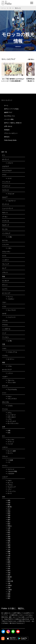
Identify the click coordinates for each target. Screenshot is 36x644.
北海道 (9, 585)
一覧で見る (30, 59)
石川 (8, 564)
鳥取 (8, 505)
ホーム (4, 8)
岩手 (8, 534)
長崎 (8, 594)
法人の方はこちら (10, 116)
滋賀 (8, 537)
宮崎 (8, 515)
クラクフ (9, 163)
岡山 (8, 560)
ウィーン (9, 297)
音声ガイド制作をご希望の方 (13, 123)
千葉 (8, 554)
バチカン (9, 485)
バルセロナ (10, 474)
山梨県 (9, 590)
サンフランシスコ (12, 423)
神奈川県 (9, 581)
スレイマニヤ (11, 310)
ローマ (9, 493)
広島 (8, 566)
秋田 (8, 513)
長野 (8, 575)
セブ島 (9, 341)
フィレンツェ (11, 491)
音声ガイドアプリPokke (11, 109)
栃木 (8, 558)
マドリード (10, 469)
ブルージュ (10, 380)
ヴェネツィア (11, 487)
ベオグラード (11, 201)
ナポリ (9, 481)
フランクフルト (11, 399)
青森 (8, 541)
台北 (8, 433)
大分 (8, 549)
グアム (9, 413)
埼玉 (8, 530)
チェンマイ (10, 440)
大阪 (8, 583)
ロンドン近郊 (11, 451)
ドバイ (9, 178)
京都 (8, 588)
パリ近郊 (9, 460)
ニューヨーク (11, 415)
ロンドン (9, 453)
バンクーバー (11, 317)
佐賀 (8, 503)
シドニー (9, 373)
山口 (8, 509)
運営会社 (7, 137)
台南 (8, 430)
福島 (8, 517)
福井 (8, 520)
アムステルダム (11, 389)
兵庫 (8, 556)
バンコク (9, 444)
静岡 (8, 562)
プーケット (10, 442)
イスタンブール (11, 352)
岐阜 (8, 532)
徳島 (8, 500)
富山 (8, 522)
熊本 (8, 524)
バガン (9, 248)
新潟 (8, 571)
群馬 (8, 579)
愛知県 (9, 577)
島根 (8, 596)
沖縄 (8, 547)
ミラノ (9, 489)
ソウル (9, 366)
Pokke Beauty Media (10, 140)
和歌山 (9, 526)
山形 (8, 528)
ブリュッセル (11, 382)
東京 (8, 598)
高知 (8, 511)
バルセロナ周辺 (11, 471)
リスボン (9, 406)
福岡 (8, 545)
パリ (8, 462)
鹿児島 (9, 507)
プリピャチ (10, 194)
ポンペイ (9, 483)
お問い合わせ (8, 126)
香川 (8, 543)
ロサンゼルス (11, 417)
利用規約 (7, 130)
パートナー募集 (9, 119)
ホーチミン (10, 359)
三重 (8, 592)
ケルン (9, 397)
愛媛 (8, 551)
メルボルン (10, 299)
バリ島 (9, 237)
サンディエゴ (11, 421)
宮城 (8, 539)
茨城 (8, 573)
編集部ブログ (8, 112)
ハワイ (9, 419)
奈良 (8, 568)
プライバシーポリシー (11, 133)
